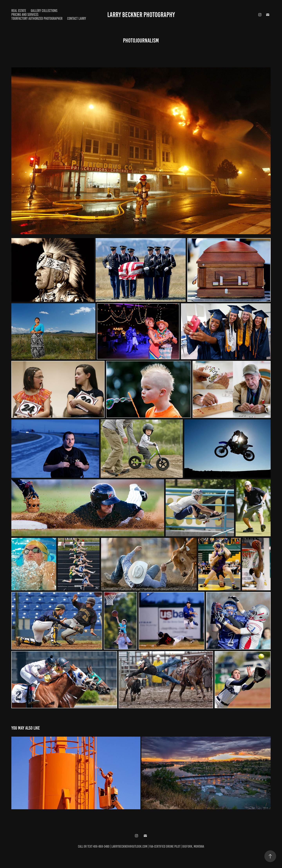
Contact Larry (77, 19)
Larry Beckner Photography (141, 15)
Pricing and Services (25, 15)
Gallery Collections (44, 11)
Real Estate (19, 11)
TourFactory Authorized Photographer (37, 19)
